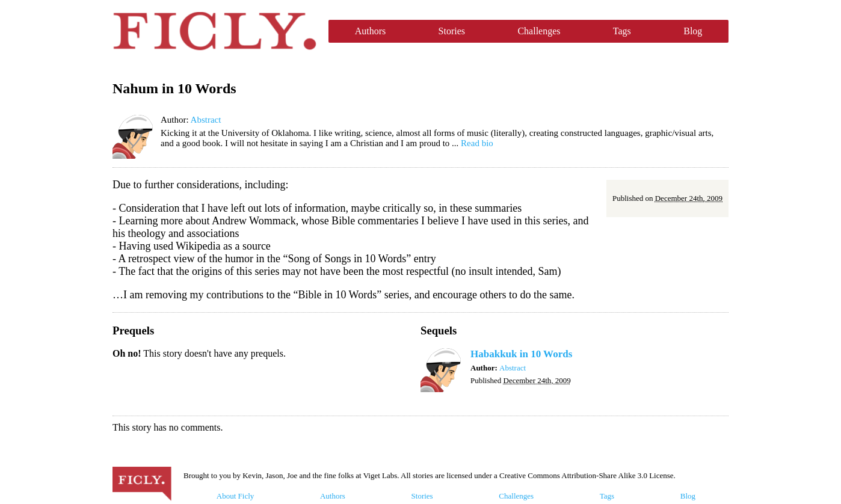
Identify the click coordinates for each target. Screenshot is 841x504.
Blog (693, 31)
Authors (371, 31)
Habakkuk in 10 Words (521, 354)
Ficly (214, 31)
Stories (452, 31)
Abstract (206, 120)
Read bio (477, 143)
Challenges (539, 31)
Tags (622, 31)
